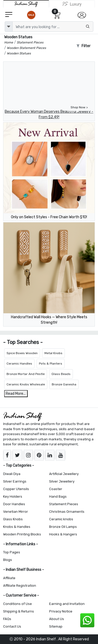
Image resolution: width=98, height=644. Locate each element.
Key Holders (13, 496)
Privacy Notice (61, 611)
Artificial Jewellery (64, 474)
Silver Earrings (15, 481)
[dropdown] (9, 27)
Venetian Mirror (16, 512)
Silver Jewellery (62, 481)
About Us (57, 619)
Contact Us (12, 626)
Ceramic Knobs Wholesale (26, 384)
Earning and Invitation (67, 604)
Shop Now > (79, 107)
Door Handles (14, 504)
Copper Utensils (16, 489)
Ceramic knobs (61, 519)
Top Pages (12, 552)
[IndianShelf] (26, 4)
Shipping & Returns (19, 611)
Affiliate (9, 578)
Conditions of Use (18, 604)
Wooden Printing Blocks (22, 534)
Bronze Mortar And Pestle (26, 374)
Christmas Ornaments (67, 512)
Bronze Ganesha (64, 384)
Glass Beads (61, 374)
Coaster (56, 489)
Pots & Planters (51, 364)
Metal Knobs (53, 353)
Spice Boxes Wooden (22, 353)
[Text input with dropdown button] (53, 27)
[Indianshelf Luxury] (72, 4)
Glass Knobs (13, 519)
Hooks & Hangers (63, 534)
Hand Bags (58, 496)
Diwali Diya (12, 474)
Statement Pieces (64, 504)
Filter (83, 46)
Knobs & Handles (17, 527)
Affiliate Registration (20, 586)
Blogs (8, 560)
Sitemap (56, 626)
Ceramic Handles (19, 364)
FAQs (7, 619)
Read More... (16, 394)
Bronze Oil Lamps (63, 527)
